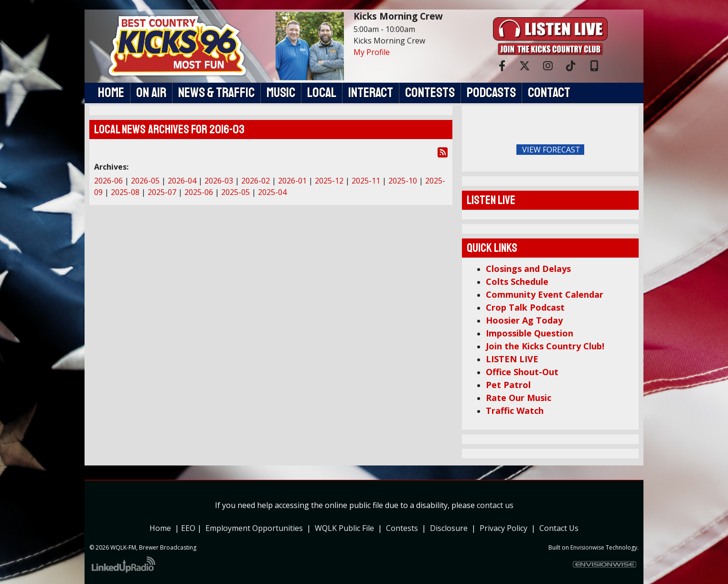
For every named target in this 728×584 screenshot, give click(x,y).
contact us (495, 505)
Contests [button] (430, 93)
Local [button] (322, 93)
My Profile (372, 52)
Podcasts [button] (491, 93)
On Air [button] (151, 93)
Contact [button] (549, 93)
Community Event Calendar (545, 294)
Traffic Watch (515, 411)
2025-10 (403, 181)
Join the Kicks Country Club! (545, 346)
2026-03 (219, 181)
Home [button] (111, 93)
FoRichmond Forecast (617, 150)
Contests (402, 528)
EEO (189, 528)
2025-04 (272, 192)
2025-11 (366, 181)
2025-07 (162, 192)
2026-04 (182, 181)
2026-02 (256, 181)
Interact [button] (371, 93)
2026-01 (292, 181)
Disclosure (449, 528)
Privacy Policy (505, 528)
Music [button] (281, 93)
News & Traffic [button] (216, 93)
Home (160, 528)
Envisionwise (587, 547)
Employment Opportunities (254, 528)
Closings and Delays (528, 269)
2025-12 (329, 181)
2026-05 (145, 181)
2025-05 (236, 192)
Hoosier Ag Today (524, 320)
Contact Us (559, 528)
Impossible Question (530, 333)
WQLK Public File (344, 528)
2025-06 (199, 192)
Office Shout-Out (522, 372)
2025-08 (125, 192)
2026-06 (108, 181)
